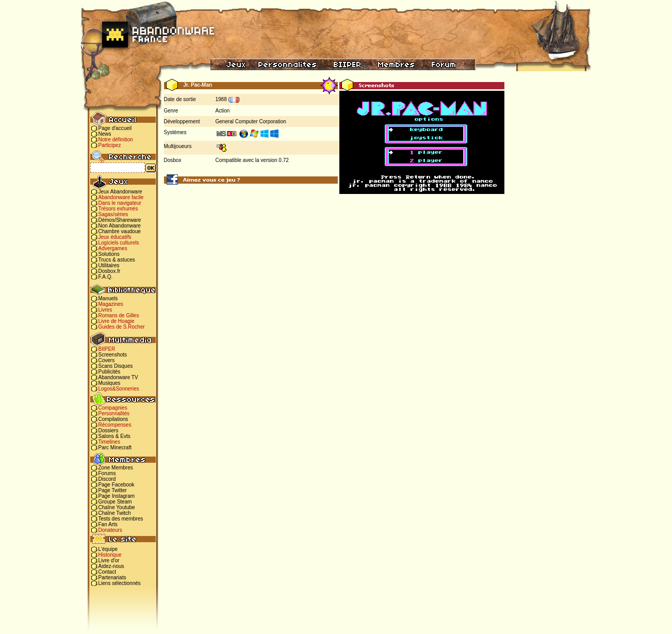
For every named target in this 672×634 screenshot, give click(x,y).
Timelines (109, 442)
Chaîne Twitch (115, 513)
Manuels (108, 298)
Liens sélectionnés (120, 583)
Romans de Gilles (119, 315)
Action (223, 111)
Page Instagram (117, 496)
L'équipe (108, 549)
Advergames (113, 248)
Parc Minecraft (115, 448)
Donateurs (110, 530)
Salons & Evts (114, 436)
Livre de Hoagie (117, 321)
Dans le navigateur (120, 203)
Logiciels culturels (119, 243)
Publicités (110, 372)
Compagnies (113, 408)
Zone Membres (116, 468)
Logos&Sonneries (119, 389)
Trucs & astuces (117, 260)
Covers (107, 360)
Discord (107, 479)
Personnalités (114, 413)
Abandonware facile (121, 197)
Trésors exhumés (118, 209)
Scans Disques (116, 366)
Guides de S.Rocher (122, 327)
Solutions (109, 254)
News (105, 134)
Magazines (111, 304)
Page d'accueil (115, 128)
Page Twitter (113, 490)
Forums (107, 473)
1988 (221, 99)
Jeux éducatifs (115, 237)
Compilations (113, 419)
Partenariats (112, 578)
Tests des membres (121, 519)
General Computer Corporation (251, 121)
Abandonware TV (118, 377)
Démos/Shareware (120, 220)
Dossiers (109, 430)
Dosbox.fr (110, 271)
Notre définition (116, 140)
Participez (110, 145)
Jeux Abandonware (120, 192)
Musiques (110, 383)
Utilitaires (109, 265)
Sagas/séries (113, 214)
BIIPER (107, 349)
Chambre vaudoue (120, 231)
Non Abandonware (120, 226)
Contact (107, 572)
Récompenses (115, 425)
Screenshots (113, 355)
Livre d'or (109, 560)
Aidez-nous (111, 566)
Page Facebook (117, 485)
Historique (110, 555)
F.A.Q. (106, 277)
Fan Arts (108, 524)
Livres (105, 310)
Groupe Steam (115, 502)
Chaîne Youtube (117, 507)
